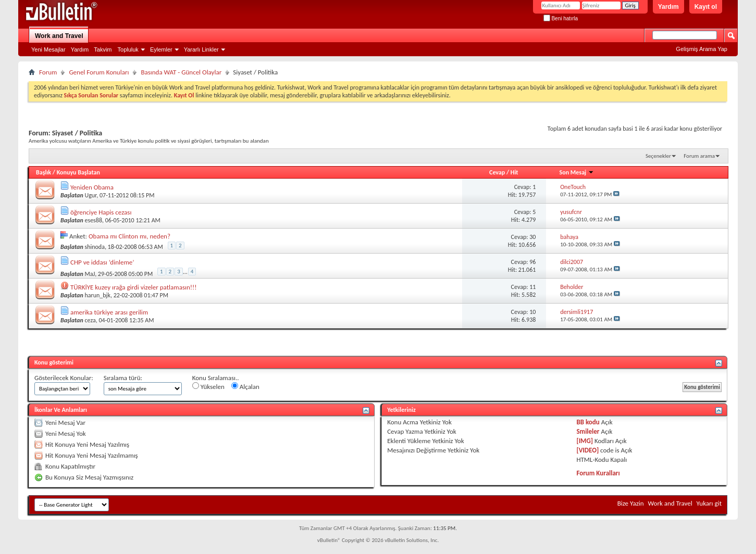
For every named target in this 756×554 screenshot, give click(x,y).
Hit (515, 172)
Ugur (90, 195)
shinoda (94, 247)
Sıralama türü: (123, 378)
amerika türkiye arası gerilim (109, 312)
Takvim (103, 49)
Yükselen (208, 386)
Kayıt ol (706, 7)
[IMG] (585, 441)
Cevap (497, 172)
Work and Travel (59, 36)
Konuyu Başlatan (78, 172)
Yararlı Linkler (201, 49)
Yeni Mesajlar (48, 49)
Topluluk (128, 49)
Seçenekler (658, 156)
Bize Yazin (631, 503)
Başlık (44, 172)
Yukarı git (709, 503)
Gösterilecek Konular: (64, 378)
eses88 (93, 220)
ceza (90, 320)
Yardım (668, 7)
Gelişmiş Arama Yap (702, 49)
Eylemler (161, 49)
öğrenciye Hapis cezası (101, 212)
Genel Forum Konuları (99, 72)
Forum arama (699, 156)
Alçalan (245, 386)
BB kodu (588, 422)
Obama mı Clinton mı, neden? (129, 236)
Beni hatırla (561, 18)
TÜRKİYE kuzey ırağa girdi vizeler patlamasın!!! (134, 287)
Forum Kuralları (598, 473)
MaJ (90, 274)
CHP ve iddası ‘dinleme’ (102, 262)
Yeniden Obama (92, 187)
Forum (48, 72)
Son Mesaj (577, 172)
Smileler (588, 431)
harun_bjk (97, 295)
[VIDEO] (587, 450)
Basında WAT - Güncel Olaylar (181, 72)
